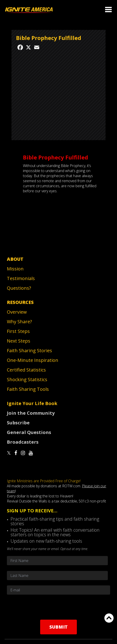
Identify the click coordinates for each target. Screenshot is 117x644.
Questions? (19, 288)
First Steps (18, 331)
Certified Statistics (26, 370)
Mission (15, 269)
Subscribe (18, 423)
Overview (17, 312)
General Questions (29, 432)
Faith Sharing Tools (28, 389)
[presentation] (58, 607)
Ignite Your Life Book (32, 403)
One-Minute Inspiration (33, 360)
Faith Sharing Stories (29, 350)
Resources (20, 302)
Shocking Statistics (27, 379)
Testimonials (21, 278)
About (15, 259)
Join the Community (31, 413)
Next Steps (19, 341)
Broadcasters (23, 442)
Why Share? (19, 322)
